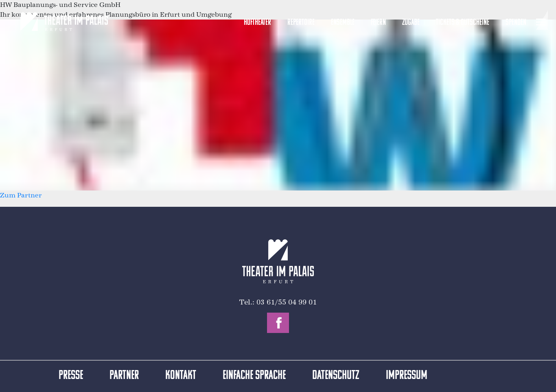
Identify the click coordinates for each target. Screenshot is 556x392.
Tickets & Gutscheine (463, 23)
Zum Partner (21, 195)
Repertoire (301, 23)
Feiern (378, 23)
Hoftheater (257, 23)
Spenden (516, 23)
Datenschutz (336, 376)
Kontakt (181, 376)
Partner (124, 376)
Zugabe (411, 23)
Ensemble (343, 23)
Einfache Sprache (254, 376)
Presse (71, 376)
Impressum (407, 376)
